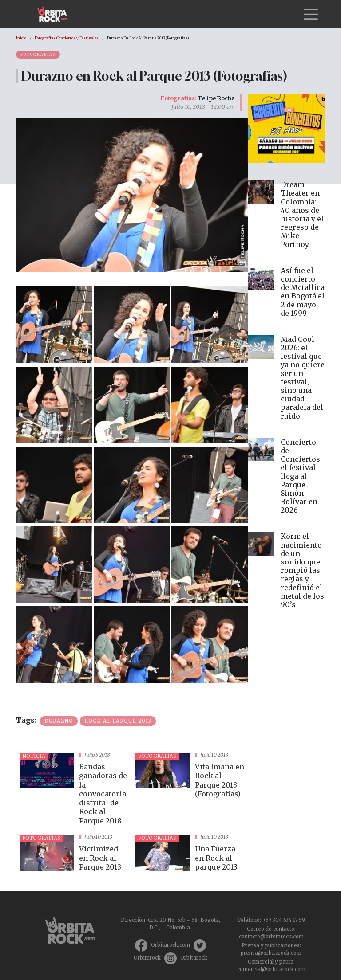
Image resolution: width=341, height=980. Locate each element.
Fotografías (38, 55)
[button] (54, 324)
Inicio (21, 38)
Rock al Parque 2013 (118, 721)
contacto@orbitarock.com (271, 937)
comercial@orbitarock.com (271, 969)
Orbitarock (147, 958)
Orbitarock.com (170, 945)
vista (74, 790)
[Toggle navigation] (311, 14)
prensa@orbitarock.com (271, 953)
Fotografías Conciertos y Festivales (67, 38)
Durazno (59, 721)
